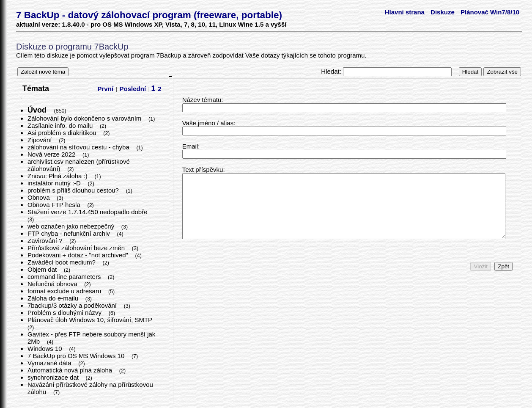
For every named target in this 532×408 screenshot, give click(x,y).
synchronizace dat (54, 377)
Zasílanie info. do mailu (61, 125)
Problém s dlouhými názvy (65, 313)
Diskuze (443, 12)
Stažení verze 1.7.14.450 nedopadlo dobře (88, 212)
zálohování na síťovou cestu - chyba (79, 147)
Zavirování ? (46, 241)
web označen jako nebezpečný (72, 226)
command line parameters (65, 277)
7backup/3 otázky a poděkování (73, 305)
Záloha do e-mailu (54, 298)
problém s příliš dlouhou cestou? (74, 190)
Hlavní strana (405, 12)
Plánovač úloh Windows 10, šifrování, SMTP (91, 320)
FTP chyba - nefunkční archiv (70, 233)
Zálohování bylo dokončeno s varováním (85, 118)
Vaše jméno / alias (208, 123)
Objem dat (43, 269)
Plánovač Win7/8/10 (490, 12)
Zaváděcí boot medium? (62, 262)
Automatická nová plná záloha (71, 370)
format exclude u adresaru (65, 291)
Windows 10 (46, 349)
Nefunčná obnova (53, 284)
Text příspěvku (203, 170)
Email (190, 146)
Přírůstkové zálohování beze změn (77, 248)
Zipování (41, 140)
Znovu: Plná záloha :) (58, 176)
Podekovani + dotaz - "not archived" (79, 255)
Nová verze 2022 (52, 154)
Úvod (38, 110)
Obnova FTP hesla (55, 205)
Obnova (40, 197)
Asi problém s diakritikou (63, 133)
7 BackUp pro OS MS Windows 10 (77, 356)
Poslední (133, 89)
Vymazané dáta (50, 363)
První (106, 89)
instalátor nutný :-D (55, 183)
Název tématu (202, 100)
